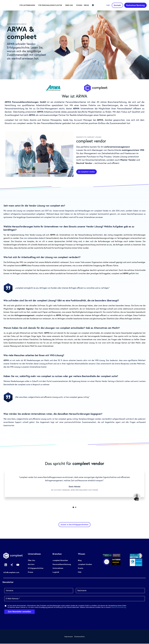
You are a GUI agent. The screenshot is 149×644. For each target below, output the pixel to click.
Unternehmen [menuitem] (58, 569)
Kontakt (117, 5)
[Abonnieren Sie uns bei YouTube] (18, 565)
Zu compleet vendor (87, 172)
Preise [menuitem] (93, 5)
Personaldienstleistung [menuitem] (62, 565)
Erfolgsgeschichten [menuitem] (36, 569)
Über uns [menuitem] (75, 5)
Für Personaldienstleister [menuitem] (56, 5)
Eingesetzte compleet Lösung (89, 137)
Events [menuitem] (81, 569)
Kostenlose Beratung (135, 5)
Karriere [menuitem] (31, 565)
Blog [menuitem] (80, 561)
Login (108, 5)
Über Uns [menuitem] (31, 561)
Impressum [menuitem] (68, 637)
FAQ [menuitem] (80, 573)
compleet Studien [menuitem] (85, 565)
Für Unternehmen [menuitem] (34, 5)
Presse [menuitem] (30, 573)
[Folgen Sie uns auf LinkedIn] (6, 565)
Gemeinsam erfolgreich (17, 24)
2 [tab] (76, 507)
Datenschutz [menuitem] (80, 637)
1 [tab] (73, 507)
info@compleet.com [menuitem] (11, 573)
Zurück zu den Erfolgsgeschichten (74, 525)
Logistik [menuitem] (56, 573)
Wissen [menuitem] (85, 5)
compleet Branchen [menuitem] (60, 561)
